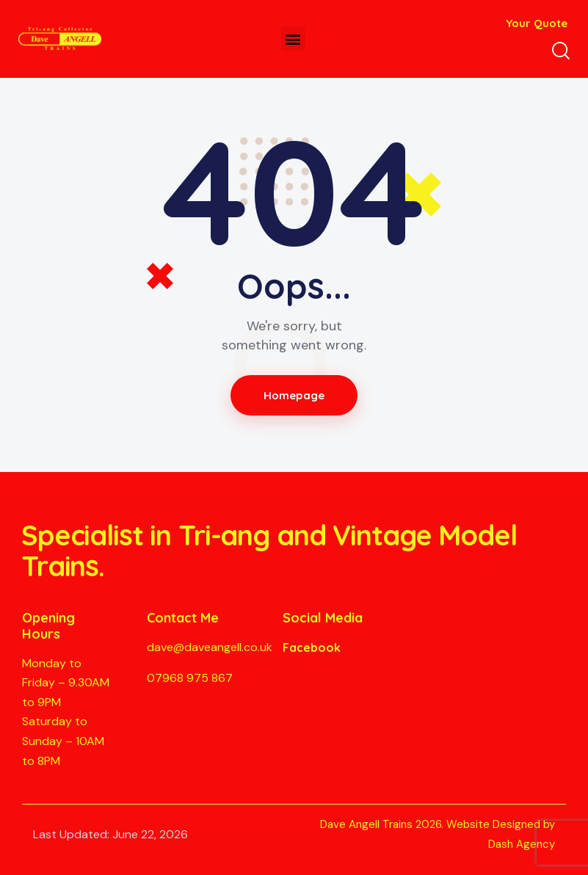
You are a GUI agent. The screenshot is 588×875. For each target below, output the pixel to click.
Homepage (294, 395)
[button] (293, 39)
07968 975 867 (190, 678)
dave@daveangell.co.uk (210, 647)
